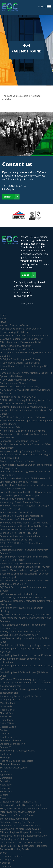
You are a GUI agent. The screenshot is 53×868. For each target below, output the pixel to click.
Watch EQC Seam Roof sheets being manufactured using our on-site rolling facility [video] (24, 638)
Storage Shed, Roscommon (14, 819)
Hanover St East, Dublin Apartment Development (26, 421)
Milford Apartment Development (17, 812)
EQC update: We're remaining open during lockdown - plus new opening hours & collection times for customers (25, 683)
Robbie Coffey (7, 710)
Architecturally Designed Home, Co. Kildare (23, 431)
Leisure (4, 795)
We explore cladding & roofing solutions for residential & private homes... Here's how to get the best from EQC (25, 455)
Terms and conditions (12, 856)
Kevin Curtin (7, 717)
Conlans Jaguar (8, 424)
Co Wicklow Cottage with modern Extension (23, 417)
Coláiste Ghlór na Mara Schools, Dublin (21, 829)
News (3, 322)
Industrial (5, 788)
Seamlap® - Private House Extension (20, 441)
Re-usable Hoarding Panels (14, 849)
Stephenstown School (12, 427)
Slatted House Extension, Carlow (17, 461)
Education (5, 781)
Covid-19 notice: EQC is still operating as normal (25, 645)
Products (5, 734)
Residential (6, 791)
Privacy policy (27, 303)
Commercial (6, 778)
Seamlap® (6, 747)
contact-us (6, 866)
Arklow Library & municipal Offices (18, 380)
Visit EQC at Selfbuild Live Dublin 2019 (20, 632)
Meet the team (8, 703)
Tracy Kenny (7, 720)
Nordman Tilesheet (10, 764)
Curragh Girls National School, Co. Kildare (22, 842)
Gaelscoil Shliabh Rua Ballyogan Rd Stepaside (24, 407)
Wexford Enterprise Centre (14, 325)
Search (4, 853)
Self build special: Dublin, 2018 (16, 512)
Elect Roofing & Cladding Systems (18, 751)
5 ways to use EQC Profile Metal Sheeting (22, 563)
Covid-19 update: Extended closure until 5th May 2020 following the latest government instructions (25, 659)
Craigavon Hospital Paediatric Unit (18, 802)
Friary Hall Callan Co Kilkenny (15, 346)
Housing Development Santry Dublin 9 (20, 329)
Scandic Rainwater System (14, 768)
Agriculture (6, 774)
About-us (5, 863)
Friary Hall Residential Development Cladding (24, 808)
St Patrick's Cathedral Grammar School (20, 805)
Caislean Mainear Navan (13, 383)
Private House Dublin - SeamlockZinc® (20, 363)
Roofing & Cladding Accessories (17, 761)
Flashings (5, 757)
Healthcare (6, 785)
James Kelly (6, 706)
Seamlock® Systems (11, 740)
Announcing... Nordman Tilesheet (18, 499)
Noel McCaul (7, 713)
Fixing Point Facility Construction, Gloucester (24, 846)
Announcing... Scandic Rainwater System (21, 502)
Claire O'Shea (7, 723)
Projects (4, 798)
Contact (8, 197)
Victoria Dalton (8, 727)
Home (3, 315)
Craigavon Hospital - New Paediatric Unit (22, 339)
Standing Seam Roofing (12, 744)
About (26, 275)
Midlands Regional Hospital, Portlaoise (20, 832)
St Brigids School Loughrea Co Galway (20, 359)
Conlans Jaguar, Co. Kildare (14, 839)
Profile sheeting (8, 737)
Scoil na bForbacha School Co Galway (20, 387)
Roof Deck (5, 754)
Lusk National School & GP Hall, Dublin (20, 825)
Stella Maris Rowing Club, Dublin (17, 822)
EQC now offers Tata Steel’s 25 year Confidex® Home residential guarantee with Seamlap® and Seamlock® (26, 618)
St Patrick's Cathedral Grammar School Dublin (24, 335)
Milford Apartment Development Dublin (21, 342)
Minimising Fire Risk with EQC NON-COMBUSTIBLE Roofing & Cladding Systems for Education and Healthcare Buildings (25, 400)
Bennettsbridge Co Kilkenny (15, 332)
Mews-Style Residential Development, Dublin (24, 836)
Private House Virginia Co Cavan (17, 349)
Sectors (4, 771)
